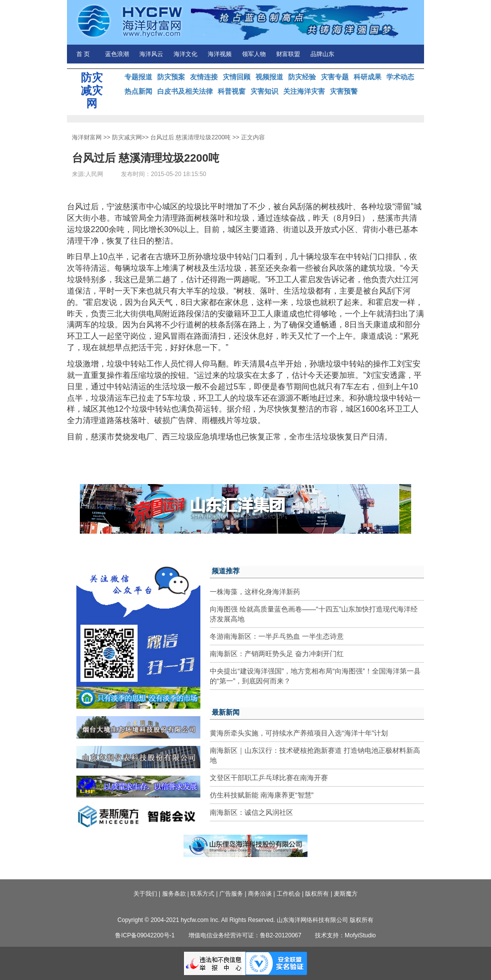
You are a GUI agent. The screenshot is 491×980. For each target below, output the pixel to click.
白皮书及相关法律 (185, 91)
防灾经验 (302, 77)
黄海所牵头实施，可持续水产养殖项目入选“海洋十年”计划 (299, 733)
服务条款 (174, 894)
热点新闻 (138, 91)
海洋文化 (185, 54)
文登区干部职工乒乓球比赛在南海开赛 (269, 778)
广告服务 (231, 894)
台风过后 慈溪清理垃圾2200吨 (190, 137)
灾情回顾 (237, 77)
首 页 (83, 54)
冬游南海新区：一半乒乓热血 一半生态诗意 (277, 636)
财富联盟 (288, 54)
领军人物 (254, 54)
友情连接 (204, 77)
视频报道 (269, 77)
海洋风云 (151, 54)
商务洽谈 (260, 894)
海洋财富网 (87, 137)
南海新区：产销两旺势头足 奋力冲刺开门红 (277, 654)
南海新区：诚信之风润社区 (251, 812)
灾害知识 (264, 91)
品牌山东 (322, 54)
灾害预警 (344, 91)
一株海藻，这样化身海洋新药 (255, 592)
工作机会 (289, 894)
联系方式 (202, 894)
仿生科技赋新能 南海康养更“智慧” (262, 795)
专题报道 (138, 77)
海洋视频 (220, 54)
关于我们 (145, 894)
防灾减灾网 (127, 137)
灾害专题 (335, 77)
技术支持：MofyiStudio (345, 935)
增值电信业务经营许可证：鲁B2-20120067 (245, 935)
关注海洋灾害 (304, 91)
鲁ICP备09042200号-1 (145, 935)
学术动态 (400, 77)
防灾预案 (171, 77)
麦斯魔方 (346, 894)
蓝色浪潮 (117, 54)
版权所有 (317, 894)
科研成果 (368, 77)
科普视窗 (232, 91)
